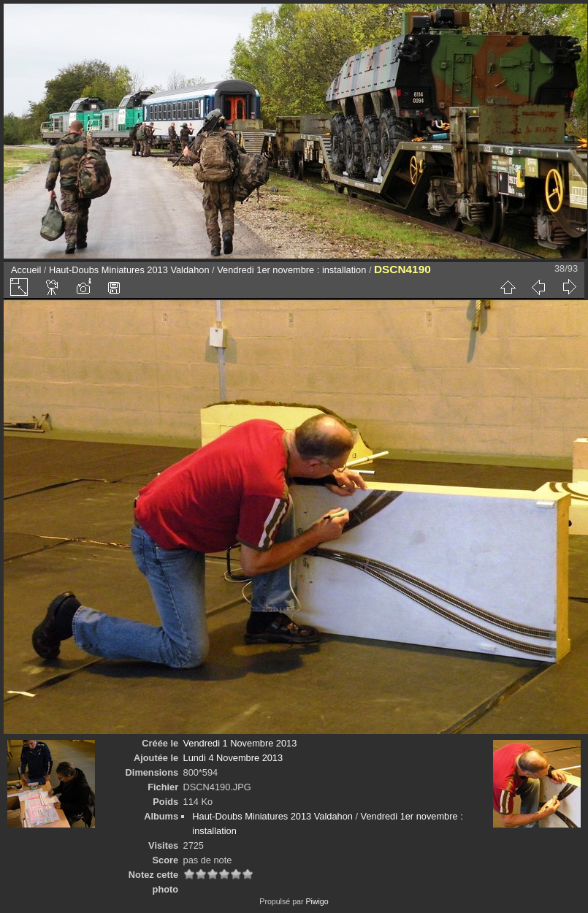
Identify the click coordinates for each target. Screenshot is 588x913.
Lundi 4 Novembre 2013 (233, 758)
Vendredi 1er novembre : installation (291, 270)
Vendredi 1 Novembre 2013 (240, 743)
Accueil (26, 270)
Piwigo (317, 901)
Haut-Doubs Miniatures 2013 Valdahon (129, 270)
